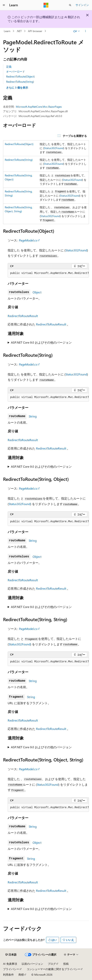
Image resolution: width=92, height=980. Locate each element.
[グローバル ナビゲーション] (4, 5)
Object (37, 292)
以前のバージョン (32, 964)
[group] (48, 273)
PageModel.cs (28, 240)
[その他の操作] (86, 31)
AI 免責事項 (10, 964)
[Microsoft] (46, 5)
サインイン (82, 5)
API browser (35, 31)
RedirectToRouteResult (23, 316)
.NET (19, 31)
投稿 (66, 964)
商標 (21, 975)
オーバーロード (16, 71)
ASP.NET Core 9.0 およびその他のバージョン (41, 342)
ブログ (52, 964)
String (33, 416)
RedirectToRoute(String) (20, 82)
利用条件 (8, 975)
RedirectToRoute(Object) (20, 76)
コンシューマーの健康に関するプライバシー (53, 969)
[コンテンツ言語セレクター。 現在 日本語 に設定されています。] (11, 955)
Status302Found (54, 148)
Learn (7, 31)
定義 (9, 67)
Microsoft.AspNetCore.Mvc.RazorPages (39, 107)
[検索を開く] (70, 5)
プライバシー (11, 969)
